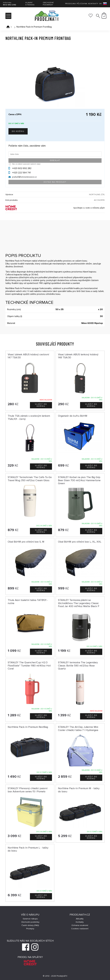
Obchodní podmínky (48, 4)
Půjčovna (82, 4)
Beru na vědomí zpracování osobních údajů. (26, 164)
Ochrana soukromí (80, 925)
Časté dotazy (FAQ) (30, 925)
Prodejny (30, 929)
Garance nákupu (30, 919)
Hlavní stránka (30, 4)
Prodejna (70, 4)
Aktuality (80, 919)
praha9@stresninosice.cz (24, 177)
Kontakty (93, 4)
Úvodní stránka (8, 27)
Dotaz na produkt (55, 182)
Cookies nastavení (80, 929)
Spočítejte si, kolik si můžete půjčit (89, 208)
